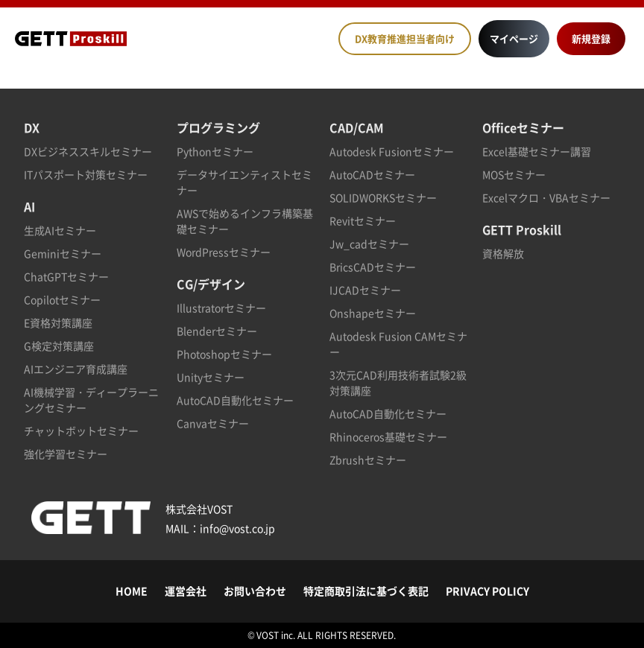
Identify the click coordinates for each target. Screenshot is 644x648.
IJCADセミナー (365, 290)
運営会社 (186, 591)
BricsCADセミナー (373, 267)
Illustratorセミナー (221, 308)
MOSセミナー (514, 174)
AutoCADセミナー (372, 174)
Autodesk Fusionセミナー (392, 151)
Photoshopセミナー (224, 354)
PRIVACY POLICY (487, 591)
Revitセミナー (363, 220)
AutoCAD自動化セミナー (235, 400)
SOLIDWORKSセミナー (383, 197)
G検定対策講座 (59, 346)
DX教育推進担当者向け (405, 38)
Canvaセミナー (213, 423)
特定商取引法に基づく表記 (366, 591)
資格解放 (503, 253)
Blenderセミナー (217, 331)
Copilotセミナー (62, 299)
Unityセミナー (211, 377)
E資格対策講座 (58, 323)
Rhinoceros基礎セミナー (388, 436)
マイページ (514, 38)
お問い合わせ (255, 591)
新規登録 (591, 38)
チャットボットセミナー (81, 431)
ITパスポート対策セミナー (86, 174)
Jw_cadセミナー (369, 244)
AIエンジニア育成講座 (76, 369)
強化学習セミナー (66, 454)
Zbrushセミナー (368, 460)
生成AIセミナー (60, 230)
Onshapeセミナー (373, 313)
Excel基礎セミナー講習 (537, 151)
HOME (132, 591)
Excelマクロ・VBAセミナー (546, 197)
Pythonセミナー (215, 151)
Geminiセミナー (63, 253)
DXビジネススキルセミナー (88, 151)
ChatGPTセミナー (66, 276)
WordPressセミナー (224, 252)
